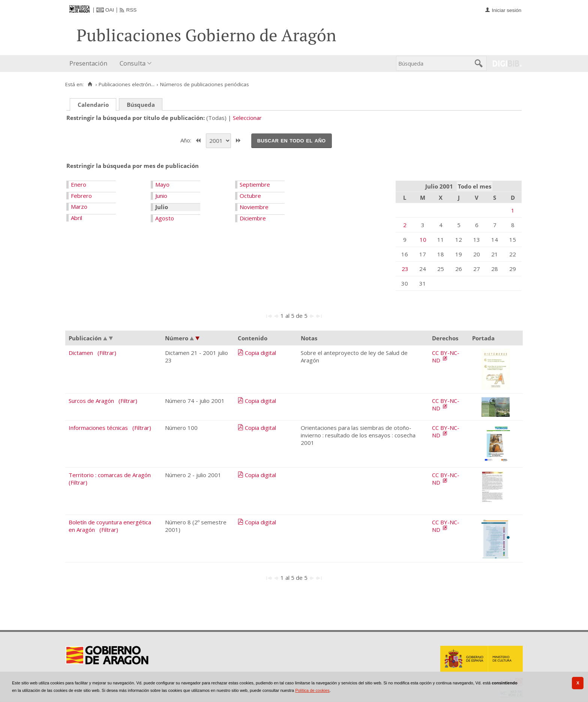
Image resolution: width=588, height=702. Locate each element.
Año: (187, 140)
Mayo (162, 184)
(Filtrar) (107, 353)
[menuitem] (90, 64)
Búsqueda (141, 105)
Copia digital (260, 353)
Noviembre (254, 207)
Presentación (88, 63)
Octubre (250, 196)
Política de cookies (312, 690)
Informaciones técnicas (98, 428)
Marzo (79, 207)
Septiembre (255, 184)
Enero (79, 184)
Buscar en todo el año (292, 140)
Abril (76, 218)
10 (423, 239)
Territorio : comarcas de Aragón (110, 475)
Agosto (165, 218)
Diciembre (253, 218)
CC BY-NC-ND (446, 356)
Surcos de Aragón (91, 401)
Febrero (81, 196)
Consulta (133, 63)
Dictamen (81, 353)
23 (405, 269)
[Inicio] (90, 84)
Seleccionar (247, 118)
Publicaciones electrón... (127, 84)
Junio (161, 196)
